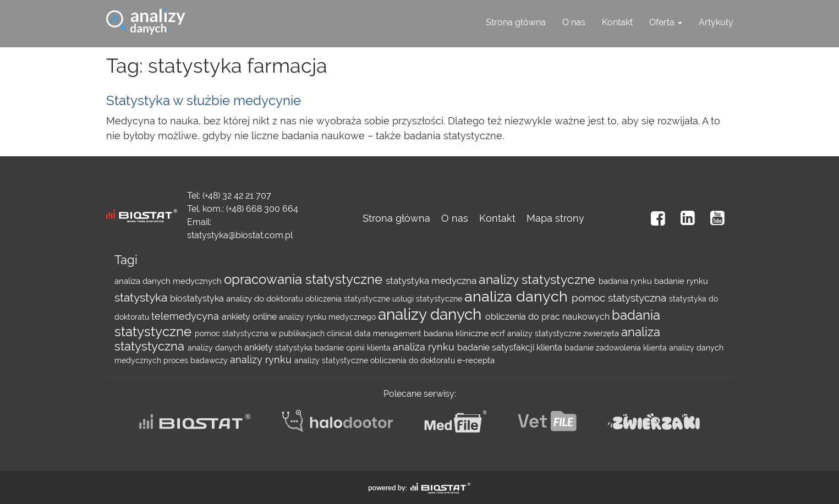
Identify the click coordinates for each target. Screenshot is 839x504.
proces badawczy (197, 360)
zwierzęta (602, 333)
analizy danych (432, 314)
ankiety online (250, 317)
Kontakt (617, 22)
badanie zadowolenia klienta (617, 348)
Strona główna (516, 22)
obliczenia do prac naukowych (549, 317)
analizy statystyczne (539, 280)
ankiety (260, 347)
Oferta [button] (666, 22)
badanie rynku (681, 281)
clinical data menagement (375, 333)
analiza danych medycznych (169, 281)
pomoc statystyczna (620, 298)
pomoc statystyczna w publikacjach (261, 333)
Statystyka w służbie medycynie (204, 100)
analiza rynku (425, 347)
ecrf (499, 333)
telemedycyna (187, 316)
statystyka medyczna (432, 281)
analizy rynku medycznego (328, 317)
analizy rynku (262, 360)
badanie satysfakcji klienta (511, 347)
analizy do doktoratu (266, 299)
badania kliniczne (457, 333)
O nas (574, 22)
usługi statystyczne (428, 299)
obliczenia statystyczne (349, 299)
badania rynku (626, 281)
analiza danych (518, 296)
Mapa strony (555, 218)
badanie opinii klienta (354, 348)
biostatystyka (198, 298)
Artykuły (716, 22)
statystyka (142, 298)
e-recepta (476, 360)
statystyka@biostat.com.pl (240, 235)
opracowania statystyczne (305, 280)
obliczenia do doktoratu (414, 360)
